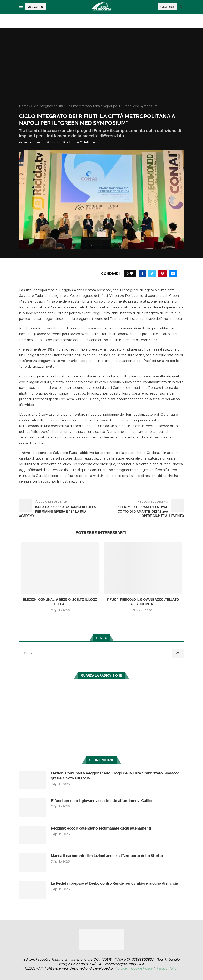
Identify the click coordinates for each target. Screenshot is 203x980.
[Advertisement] (102, 70)
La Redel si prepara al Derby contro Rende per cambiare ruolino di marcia (114, 883)
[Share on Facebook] (142, 273)
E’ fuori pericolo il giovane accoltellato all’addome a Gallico (102, 801)
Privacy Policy (167, 968)
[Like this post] (131, 273)
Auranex (122, 968)
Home (24, 106)
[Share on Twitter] (152, 273)
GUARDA (167, 7)
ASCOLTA (36, 7)
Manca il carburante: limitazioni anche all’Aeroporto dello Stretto (107, 856)
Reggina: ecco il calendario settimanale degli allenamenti (101, 828)
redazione (31, 142)
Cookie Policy (142, 968)
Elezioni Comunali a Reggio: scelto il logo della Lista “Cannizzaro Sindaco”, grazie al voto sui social (115, 776)
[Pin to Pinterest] (163, 273)
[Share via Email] (173, 273)
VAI (178, 653)
